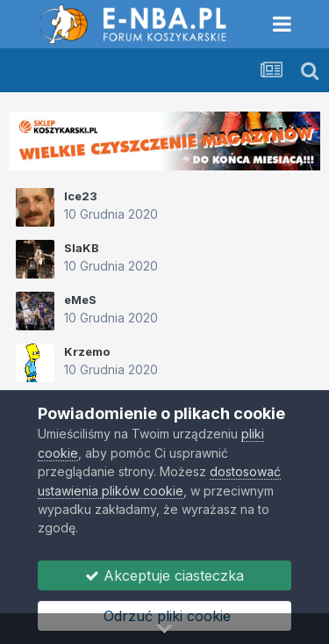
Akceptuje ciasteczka (164, 575)
